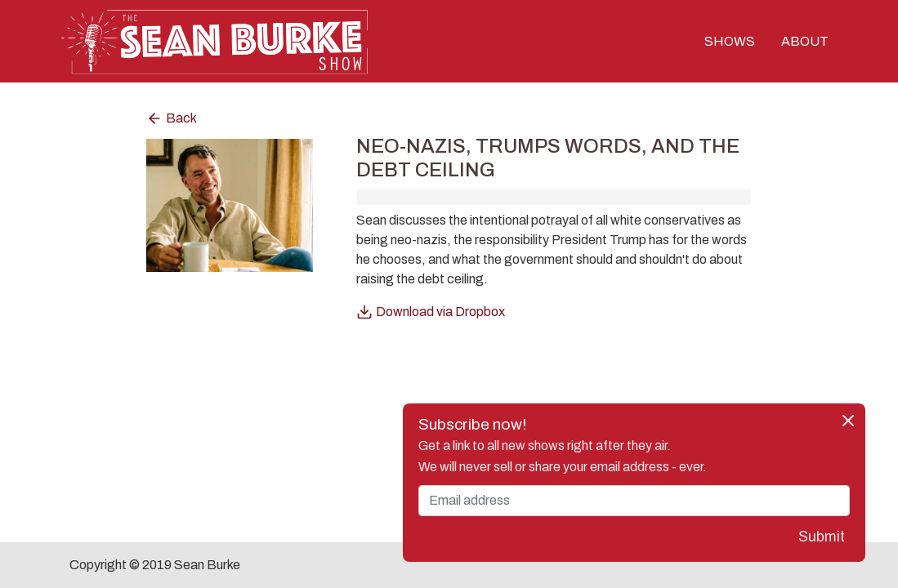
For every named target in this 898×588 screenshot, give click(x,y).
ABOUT (805, 41)
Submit (822, 537)
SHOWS (730, 41)
